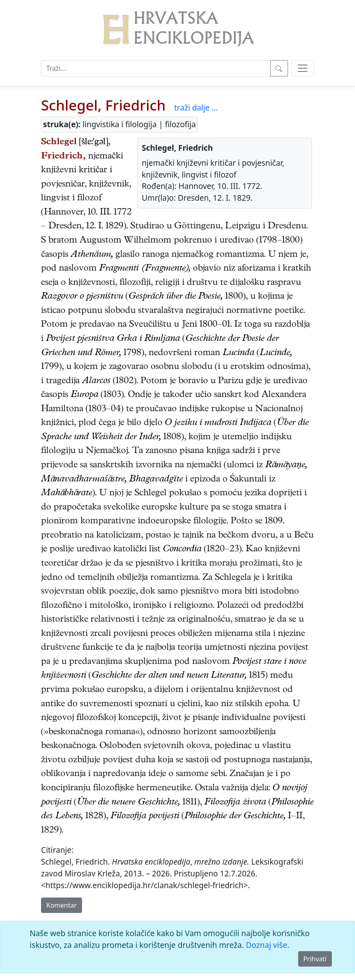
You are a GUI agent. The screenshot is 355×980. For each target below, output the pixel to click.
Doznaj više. (267, 945)
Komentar (62, 905)
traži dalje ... (196, 107)
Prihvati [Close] (315, 959)
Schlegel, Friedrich (103, 105)
